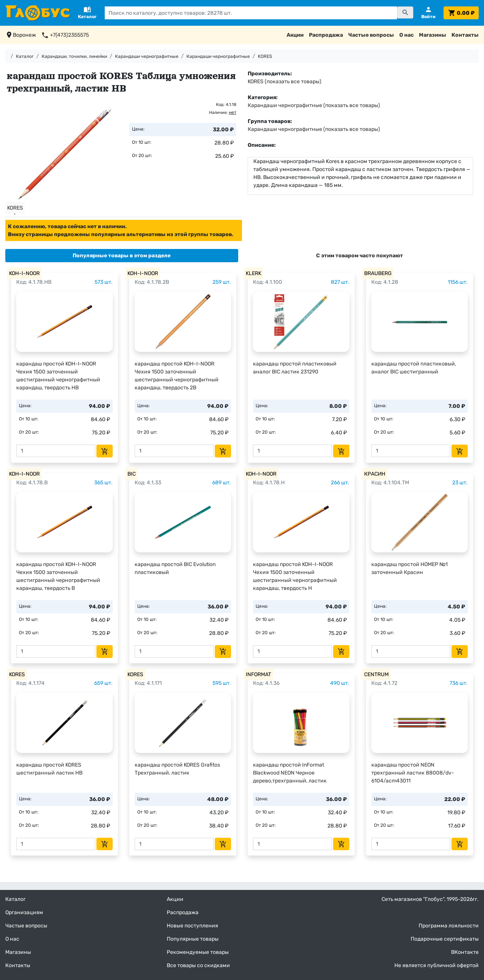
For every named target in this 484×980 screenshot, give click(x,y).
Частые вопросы (371, 35)
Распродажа (326, 35)
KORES (265, 56)
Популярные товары (193, 939)
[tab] (122, 256)
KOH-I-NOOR (24, 273)
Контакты (465, 35)
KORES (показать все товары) (285, 82)
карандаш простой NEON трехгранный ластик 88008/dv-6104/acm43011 (413, 773)
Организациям (24, 912)
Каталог (25, 56)
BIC (132, 474)
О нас (406, 35)
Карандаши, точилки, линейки (74, 56)
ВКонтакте (465, 952)
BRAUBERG (378, 273)
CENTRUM (376, 674)
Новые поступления (192, 926)
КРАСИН (375, 474)
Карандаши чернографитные (147, 56)
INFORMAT (258, 674)
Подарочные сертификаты (445, 939)
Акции (295, 35)
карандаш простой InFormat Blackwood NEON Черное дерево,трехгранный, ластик (290, 773)
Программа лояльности (449, 926)
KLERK (254, 273)
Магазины (433, 35)
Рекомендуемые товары (198, 952)
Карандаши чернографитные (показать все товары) (314, 105)
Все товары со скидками (198, 965)
